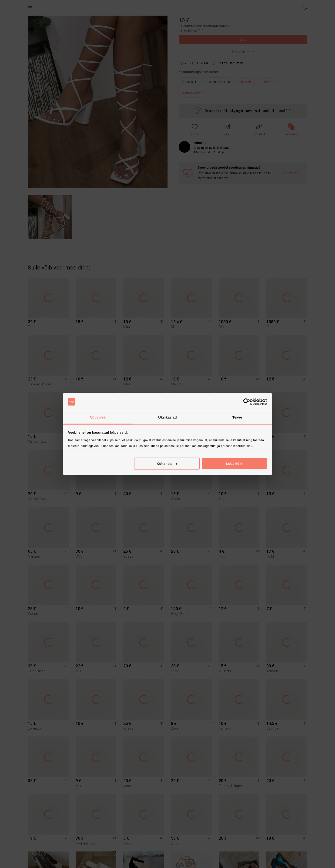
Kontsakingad (192, 93)
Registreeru (291, 173)
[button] (195, 130)
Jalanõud (268, 82)
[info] (220, 83)
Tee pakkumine (243, 52)
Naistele (246, 82)
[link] (291, 130)
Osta (243, 40)
